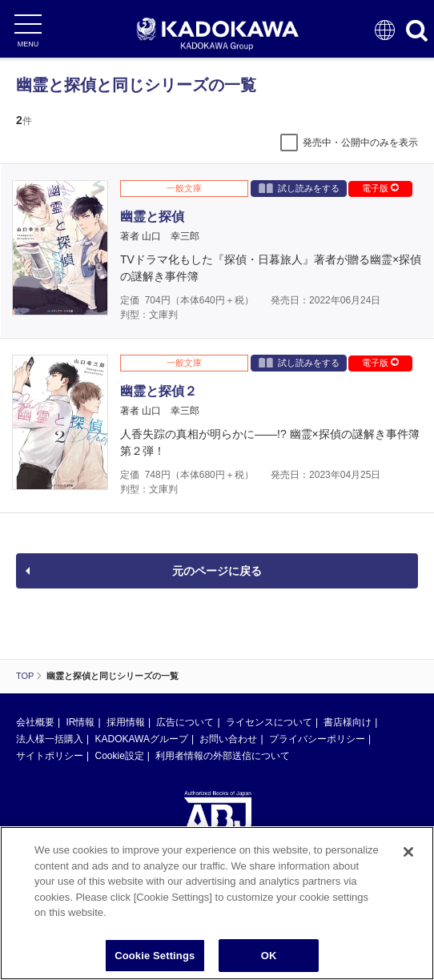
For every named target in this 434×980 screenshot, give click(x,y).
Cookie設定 (119, 756)
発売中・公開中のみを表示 (360, 143)
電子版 (380, 188)
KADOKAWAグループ (141, 739)
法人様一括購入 (50, 739)
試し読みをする (299, 188)
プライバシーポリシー (317, 739)
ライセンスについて (269, 722)
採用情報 (126, 722)
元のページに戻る (217, 571)
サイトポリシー (50, 756)
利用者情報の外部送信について (223, 756)
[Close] (408, 854)
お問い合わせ (228, 739)
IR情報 (80, 722)
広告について (185, 722)
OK (269, 957)
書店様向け (348, 722)
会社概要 (35, 722)
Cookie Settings (155, 957)
